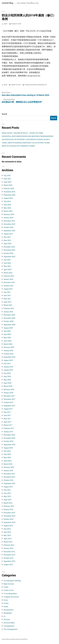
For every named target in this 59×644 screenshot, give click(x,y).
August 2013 (8, 564)
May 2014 (7, 535)
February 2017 (9, 428)
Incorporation (41, 85)
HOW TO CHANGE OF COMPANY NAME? (18, 146)
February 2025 (9, 188)
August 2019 (8, 360)
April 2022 (7, 269)
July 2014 (7, 529)
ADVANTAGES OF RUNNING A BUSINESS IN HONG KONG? (26, 139)
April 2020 (7, 341)
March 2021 (8, 305)
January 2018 (8, 393)
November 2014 (9, 516)
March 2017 (8, 425)
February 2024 (9, 214)
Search (4, 114)
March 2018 (8, 386)
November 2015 (9, 477)
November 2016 (9, 438)
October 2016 (8, 441)
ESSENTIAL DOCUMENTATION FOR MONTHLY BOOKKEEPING (28, 136)
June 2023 (7, 240)
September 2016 (9, 445)
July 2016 (7, 451)
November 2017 (9, 399)
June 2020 (7, 334)
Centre (6, 587)
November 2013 (9, 555)
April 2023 (7, 244)
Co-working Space (10, 593)
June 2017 (7, 415)
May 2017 (7, 419)
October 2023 (8, 227)
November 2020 (9, 318)
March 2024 (8, 211)
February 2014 (9, 545)
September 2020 (9, 325)
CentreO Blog (7, 3)
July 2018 (7, 373)
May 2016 (7, 457)
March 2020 (8, 344)
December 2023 (9, 221)
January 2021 (8, 312)
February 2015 (9, 506)
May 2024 (7, 208)
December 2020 (9, 315)
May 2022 (7, 266)
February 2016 (9, 467)
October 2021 (8, 286)
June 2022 (7, 263)
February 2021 (9, 308)
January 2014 (8, 548)
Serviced (7, 619)
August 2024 (8, 198)
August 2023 (8, 234)
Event (6, 600)
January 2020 (8, 351)
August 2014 (8, 526)
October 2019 (8, 354)
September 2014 (9, 522)
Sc (46, 85)
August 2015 (8, 487)
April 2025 (7, 182)
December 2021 (9, 282)
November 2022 (9, 250)
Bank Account (9, 584)
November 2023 (9, 224)
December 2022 (9, 247)
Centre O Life (9, 590)
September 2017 (9, 406)
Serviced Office (9, 623)
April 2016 (7, 461)
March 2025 (8, 185)
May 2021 (7, 299)
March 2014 (8, 542)
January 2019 (8, 367)
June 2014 (7, 532)
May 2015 (7, 496)
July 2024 (7, 201)
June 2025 (7, 179)
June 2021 (7, 295)
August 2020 (8, 328)
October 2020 (8, 321)
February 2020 (9, 347)
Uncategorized (9, 626)
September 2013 (9, 561)
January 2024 (8, 218)
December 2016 (9, 435)
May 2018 (7, 380)
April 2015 (7, 500)
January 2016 (8, 470)
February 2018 (9, 389)
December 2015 (9, 474)
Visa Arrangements (10, 629)
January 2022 (8, 279)
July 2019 (7, 363)
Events (6, 603)
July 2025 (7, 175)
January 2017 (8, 432)
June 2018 (7, 376)
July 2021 (7, 292)
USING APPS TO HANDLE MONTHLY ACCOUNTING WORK (26, 143)
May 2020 (7, 338)
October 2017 (8, 402)
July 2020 (7, 331)
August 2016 (8, 448)
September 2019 (9, 357)
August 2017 (8, 409)
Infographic (8, 613)
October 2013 (8, 558)
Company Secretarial (30, 85)
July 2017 (7, 412)
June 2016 (7, 454)
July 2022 (7, 260)
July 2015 (7, 490)
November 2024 (9, 192)
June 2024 (7, 205)
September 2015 (9, 483)
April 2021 (7, 302)
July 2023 (7, 237)
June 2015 (7, 493)
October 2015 (8, 480)
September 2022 (9, 257)
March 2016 (8, 464)
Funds (6, 606)
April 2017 (7, 422)
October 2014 (8, 519)
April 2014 (7, 539)
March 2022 (8, 273)
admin (6, 24)
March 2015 (8, 503)
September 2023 (9, 231)
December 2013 (9, 552)
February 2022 (9, 276)
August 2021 (8, 289)
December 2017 (9, 396)
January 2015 (8, 509)
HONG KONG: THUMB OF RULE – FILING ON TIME (22, 133)
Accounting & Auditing (12, 581)
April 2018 (7, 383)
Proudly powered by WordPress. (19, 639)
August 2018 (8, 370)
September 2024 (9, 195)
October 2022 (8, 253)
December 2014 (9, 513)
